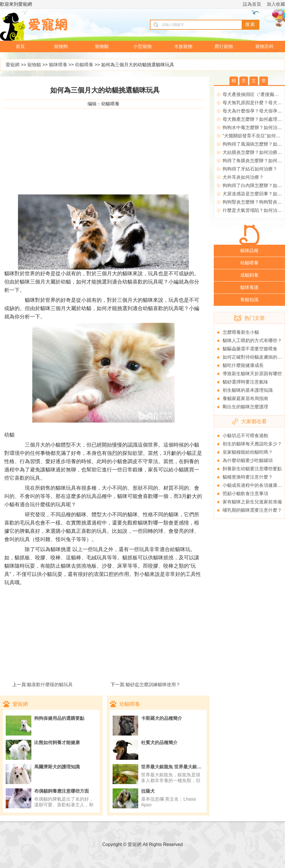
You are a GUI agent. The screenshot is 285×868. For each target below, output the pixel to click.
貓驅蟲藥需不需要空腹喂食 (250, 349)
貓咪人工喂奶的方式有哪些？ (252, 340)
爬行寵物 (224, 46)
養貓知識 (249, 300)
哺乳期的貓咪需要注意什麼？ (252, 510)
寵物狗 (61, 46)
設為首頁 (252, 4)
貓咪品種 (249, 251)
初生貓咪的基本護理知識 (248, 390)
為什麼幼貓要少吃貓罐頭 (248, 460)
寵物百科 (264, 46)
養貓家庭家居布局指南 (245, 398)
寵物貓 (102, 46)
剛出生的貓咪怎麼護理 (245, 407)
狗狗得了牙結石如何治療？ (250, 169)
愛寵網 (13, 65)
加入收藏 (276, 4)
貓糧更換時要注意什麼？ (248, 477)
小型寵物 (142, 46)
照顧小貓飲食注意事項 (245, 494)
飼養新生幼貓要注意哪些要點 (252, 469)
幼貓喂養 (84, 65)
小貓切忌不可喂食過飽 (245, 436)
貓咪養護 (249, 287)
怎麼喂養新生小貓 (241, 332)
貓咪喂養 (58, 65)
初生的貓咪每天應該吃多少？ (252, 444)
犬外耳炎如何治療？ (243, 177)
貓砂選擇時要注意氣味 (245, 382)
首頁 (20, 46)
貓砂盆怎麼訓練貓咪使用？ (153, 685)
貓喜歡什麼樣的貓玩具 (50, 685)
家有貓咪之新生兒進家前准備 (252, 502)
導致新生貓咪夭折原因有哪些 (252, 374)
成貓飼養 (249, 275)
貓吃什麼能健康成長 (243, 365)
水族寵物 (183, 46)
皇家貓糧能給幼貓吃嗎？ (248, 452)
